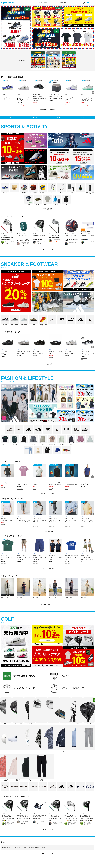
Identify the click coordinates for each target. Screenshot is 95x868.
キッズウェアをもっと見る (48, 568)
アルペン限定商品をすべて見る (47, 110)
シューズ (35, 118)
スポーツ (12, 118)
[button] (93, 93)
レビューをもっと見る (47, 250)
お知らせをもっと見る (47, 854)
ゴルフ (82, 118)
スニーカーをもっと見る (47, 364)
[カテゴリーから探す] (67, 3)
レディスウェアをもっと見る (48, 531)
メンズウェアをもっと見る (48, 494)
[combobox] (48, 3)
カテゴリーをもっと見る (47, 209)
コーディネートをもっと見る (48, 605)
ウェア (59, 118)
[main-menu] (93, 3)
